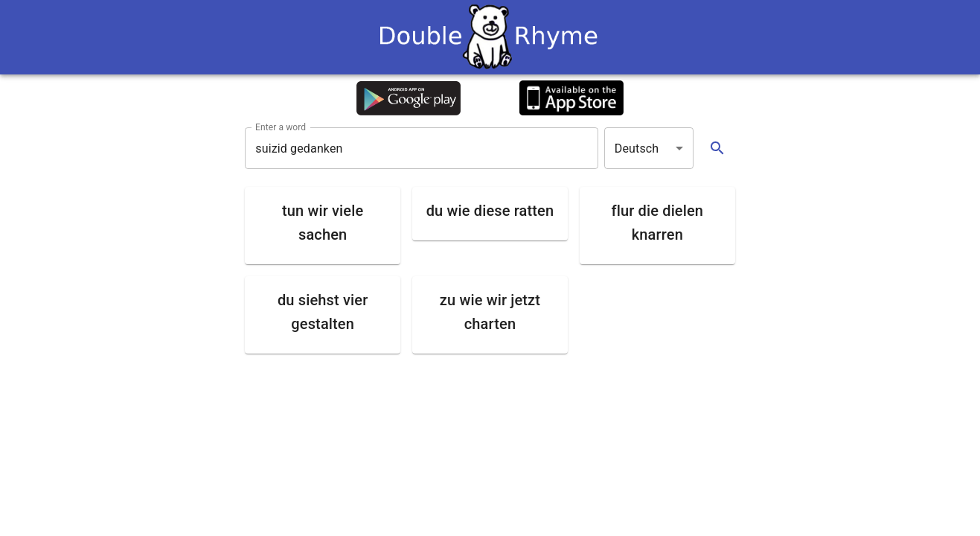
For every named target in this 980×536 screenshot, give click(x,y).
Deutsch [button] (637, 149)
